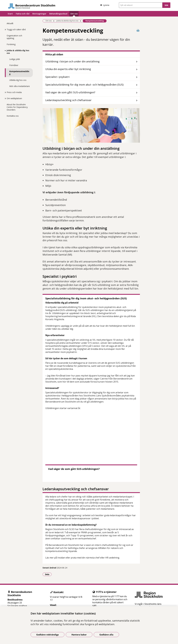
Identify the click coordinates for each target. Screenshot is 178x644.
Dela (48, 574)
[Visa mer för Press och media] (5, 92)
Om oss (74, 14)
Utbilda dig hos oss (18, 80)
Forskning (11, 44)
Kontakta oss (13, 116)
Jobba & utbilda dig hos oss (18, 52)
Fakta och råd (23, 14)
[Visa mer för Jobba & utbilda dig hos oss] (5, 50)
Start (10, 14)
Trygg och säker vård (16, 29)
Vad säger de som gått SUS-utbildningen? (70, 92)
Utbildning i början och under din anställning (72, 61)
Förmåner (14, 65)
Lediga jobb (15, 59)
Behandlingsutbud (58, 14)
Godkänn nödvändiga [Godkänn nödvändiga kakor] (47, 635)
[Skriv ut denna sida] (138, 30)
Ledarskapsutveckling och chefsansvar (68, 100)
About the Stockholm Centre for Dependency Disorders (17, 107)
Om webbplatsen (14, 98)
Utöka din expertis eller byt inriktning (68, 69)
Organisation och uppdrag (14, 37)
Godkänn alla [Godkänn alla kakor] (106, 635)
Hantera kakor (79, 635)
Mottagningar (39, 14)
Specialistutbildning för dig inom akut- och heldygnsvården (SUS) (84, 85)
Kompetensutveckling (19, 73)
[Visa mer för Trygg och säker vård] (5, 30)
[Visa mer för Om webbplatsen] (5, 98)
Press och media (14, 92)
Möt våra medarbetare (20, 86)
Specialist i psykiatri (57, 77)
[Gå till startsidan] (32, 6)
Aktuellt (10, 23)
